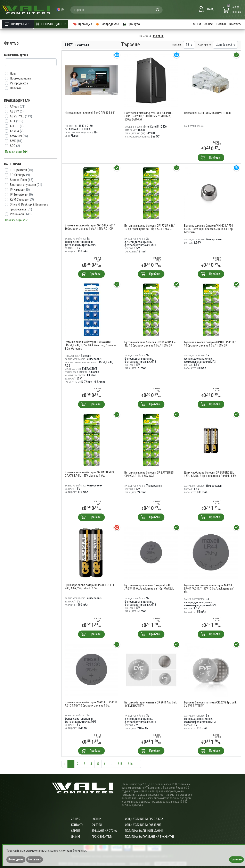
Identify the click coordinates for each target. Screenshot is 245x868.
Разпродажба (19, 83)
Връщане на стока (104, 831)
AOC (15, 146)
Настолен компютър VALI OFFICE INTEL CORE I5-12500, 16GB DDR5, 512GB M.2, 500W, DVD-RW (149, 116)
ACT (17, 121)
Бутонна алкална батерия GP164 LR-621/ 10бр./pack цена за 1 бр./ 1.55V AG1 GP (90, 227)
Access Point (22, 180)
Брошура (131, 24)
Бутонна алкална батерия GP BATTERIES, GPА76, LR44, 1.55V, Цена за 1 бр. (90, 474)
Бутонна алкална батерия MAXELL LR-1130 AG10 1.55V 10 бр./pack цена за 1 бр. (91, 704)
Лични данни (16, 859)
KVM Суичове (22, 199)
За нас (209, 24)
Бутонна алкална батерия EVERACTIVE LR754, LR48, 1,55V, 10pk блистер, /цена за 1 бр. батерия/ (91, 345)
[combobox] (116, 10)
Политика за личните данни (144, 831)
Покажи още (16, 152)
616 (130, 764)
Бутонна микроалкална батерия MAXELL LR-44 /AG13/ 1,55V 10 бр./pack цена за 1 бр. (209, 589)
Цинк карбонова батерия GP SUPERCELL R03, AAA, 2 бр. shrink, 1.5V (90, 587)
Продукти (18, 24)
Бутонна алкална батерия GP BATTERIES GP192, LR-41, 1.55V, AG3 (149, 474)
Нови (13, 73)
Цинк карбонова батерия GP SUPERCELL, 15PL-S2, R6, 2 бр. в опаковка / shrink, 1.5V (210, 474)
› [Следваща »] (138, 764)
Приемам (236, 859)
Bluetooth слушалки (26, 185)
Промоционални (20, 78)
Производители (102, 837)
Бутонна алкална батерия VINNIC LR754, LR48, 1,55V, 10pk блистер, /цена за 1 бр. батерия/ (209, 229)
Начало (143, 36)
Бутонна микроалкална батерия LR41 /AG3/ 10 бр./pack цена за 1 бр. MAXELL (149, 587)
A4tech (18, 106)
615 (120, 764)
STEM (197, 24)
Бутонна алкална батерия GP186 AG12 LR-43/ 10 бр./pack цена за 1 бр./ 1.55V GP (150, 344)
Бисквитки (35, 859)
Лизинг (76, 837)
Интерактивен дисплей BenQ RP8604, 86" (90, 113)
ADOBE (17, 126)
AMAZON (19, 136)
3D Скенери (20, 175)
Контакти (235, 24)
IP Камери (20, 190)
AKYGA (17, 131)
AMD (16, 141)
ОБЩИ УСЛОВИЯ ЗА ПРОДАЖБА (144, 819)
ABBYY (17, 111)
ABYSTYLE (21, 116)
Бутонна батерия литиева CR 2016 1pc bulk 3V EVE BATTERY (151, 704)
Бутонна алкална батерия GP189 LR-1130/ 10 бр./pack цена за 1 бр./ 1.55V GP (210, 344)
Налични (15, 88)
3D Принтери (21, 170)
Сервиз (76, 831)
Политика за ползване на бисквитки (149, 837)
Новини (221, 24)
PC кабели (21, 214)
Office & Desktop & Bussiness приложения (29, 207)
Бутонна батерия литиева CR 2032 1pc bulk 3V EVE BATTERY (210, 704)
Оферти (97, 825)
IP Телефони (21, 195)
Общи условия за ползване (143, 825)
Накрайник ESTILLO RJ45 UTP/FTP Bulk (208, 113)
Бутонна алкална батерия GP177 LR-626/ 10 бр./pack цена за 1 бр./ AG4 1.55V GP (150, 227)
